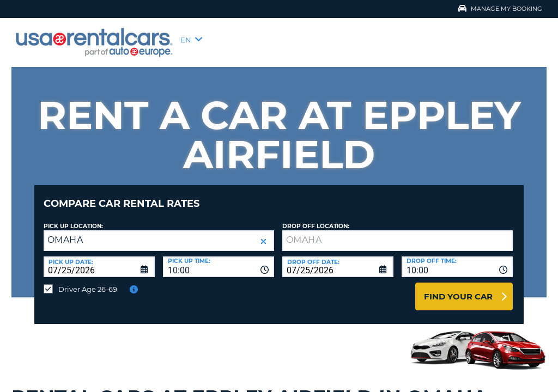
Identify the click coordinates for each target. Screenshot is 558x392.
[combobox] (219, 259)
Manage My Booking (500, 9)
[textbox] (398, 232)
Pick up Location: (73, 218)
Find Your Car (458, 288)
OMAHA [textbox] (65, 232)
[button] (263, 233)
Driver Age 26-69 (88, 281)
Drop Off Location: (316, 218)
